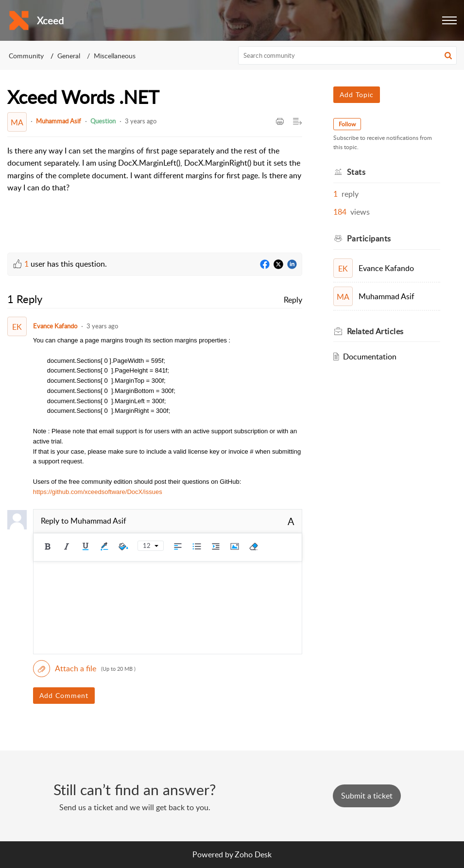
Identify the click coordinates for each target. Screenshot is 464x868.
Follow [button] (347, 124)
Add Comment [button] (64, 695)
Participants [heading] (369, 238)
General (69, 56)
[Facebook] (265, 265)
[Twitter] (278, 265)
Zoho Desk (253, 854)
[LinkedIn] (292, 265)
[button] (449, 20)
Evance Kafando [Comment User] (55, 326)
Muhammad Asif (59, 121)
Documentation (370, 357)
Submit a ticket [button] (367, 796)
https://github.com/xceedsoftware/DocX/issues (98, 492)
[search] (347, 55)
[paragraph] (155, 170)
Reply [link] (293, 300)
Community (26, 56)
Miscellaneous (115, 56)
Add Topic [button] (357, 94)
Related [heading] (375, 331)
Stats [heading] (356, 172)
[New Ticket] (367, 796)
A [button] (291, 521)
